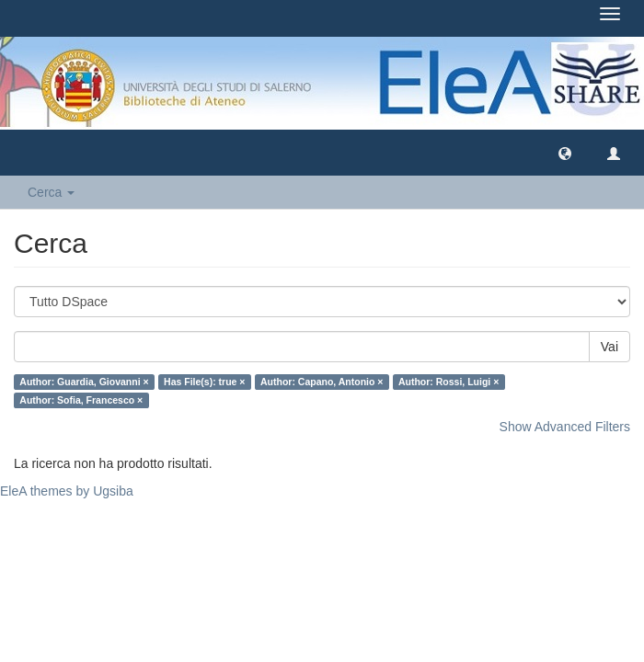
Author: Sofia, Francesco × (81, 400)
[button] (565, 153)
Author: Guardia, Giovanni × (84, 382)
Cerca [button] (51, 192)
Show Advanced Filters (565, 427)
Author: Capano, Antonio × (322, 382)
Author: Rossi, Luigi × (448, 382)
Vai (609, 347)
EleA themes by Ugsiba (67, 491)
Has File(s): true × (204, 382)
